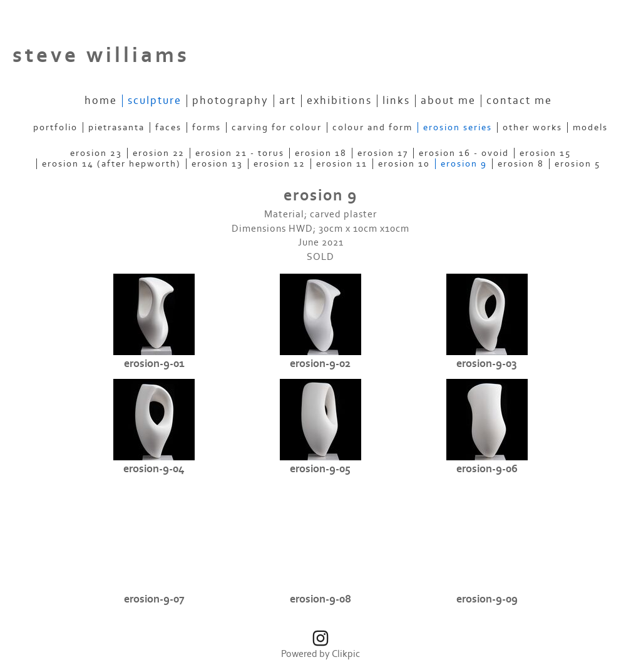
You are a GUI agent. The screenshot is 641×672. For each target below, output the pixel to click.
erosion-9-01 (154, 364)
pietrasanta (116, 127)
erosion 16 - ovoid (464, 153)
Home (101, 101)
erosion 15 (545, 153)
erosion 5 (577, 164)
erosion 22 (159, 153)
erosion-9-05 (320, 469)
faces (168, 127)
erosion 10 (404, 164)
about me (448, 101)
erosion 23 (96, 153)
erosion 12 (279, 164)
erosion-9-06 (487, 469)
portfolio (55, 127)
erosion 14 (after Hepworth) (111, 164)
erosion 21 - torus (240, 153)
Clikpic (346, 654)
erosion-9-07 (154, 599)
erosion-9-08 (320, 599)
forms (207, 127)
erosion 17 (383, 153)
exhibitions (339, 101)
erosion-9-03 (487, 364)
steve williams (101, 55)
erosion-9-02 (320, 364)
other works (532, 127)
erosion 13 (217, 164)
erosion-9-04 (154, 469)
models (590, 127)
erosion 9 (464, 164)
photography (230, 101)
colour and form (372, 127)
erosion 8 (521, 164)
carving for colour (277, 127)
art (288, 101)
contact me (519, 101)
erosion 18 (321, 153)
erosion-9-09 (487, 599)
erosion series (458, 127)
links (396, 101)
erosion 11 (342, 164)
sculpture (155, 101)
